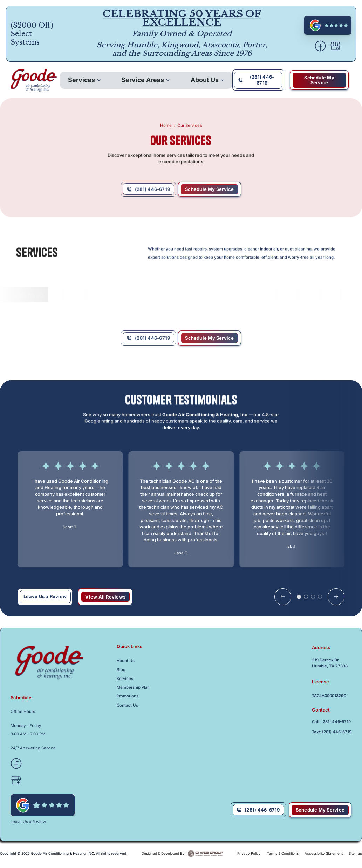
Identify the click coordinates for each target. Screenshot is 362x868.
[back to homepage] (34, 80)
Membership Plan (133, 687)
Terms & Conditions (283, 853)
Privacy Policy (249, 853)
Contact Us (127, 705)
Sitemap (355, 853)
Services (81, 80)
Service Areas (143, 80)
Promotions (128, 696)
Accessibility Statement (324, 853)
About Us (205, 80)
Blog (121, 670)
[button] (84, 80)
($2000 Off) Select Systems (32, 34)
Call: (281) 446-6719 (331, 722)
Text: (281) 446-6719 (332, 732)
